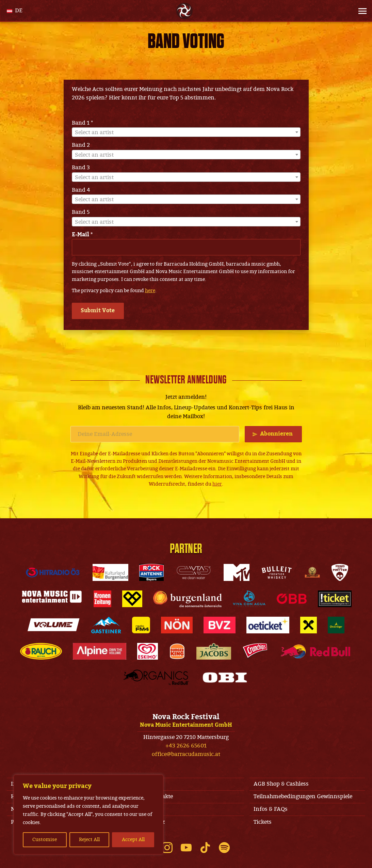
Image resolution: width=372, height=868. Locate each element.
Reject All (89, 840)
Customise (45, 840)
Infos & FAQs (271, 809)
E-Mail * (82, 235)
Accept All (133, 840)
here (150, 291)
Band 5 (81, 212)
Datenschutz (148, 822)
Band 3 (81, 168)
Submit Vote (98, 311)
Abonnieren (276, 434)
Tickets (263, 822)
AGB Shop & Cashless (281, 784)
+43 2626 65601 (186, 746)
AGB (138, 784)
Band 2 (81, 145)
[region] (88, 815)
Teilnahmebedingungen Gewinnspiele (303, 796)
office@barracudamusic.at (186, 754)
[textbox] (186, 132)
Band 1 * (82, 123)
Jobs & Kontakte (152, 796)
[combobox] (186, 132)
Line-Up (142, 809)
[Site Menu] (360, 11)
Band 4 (81, 190)
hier (217, 484)
